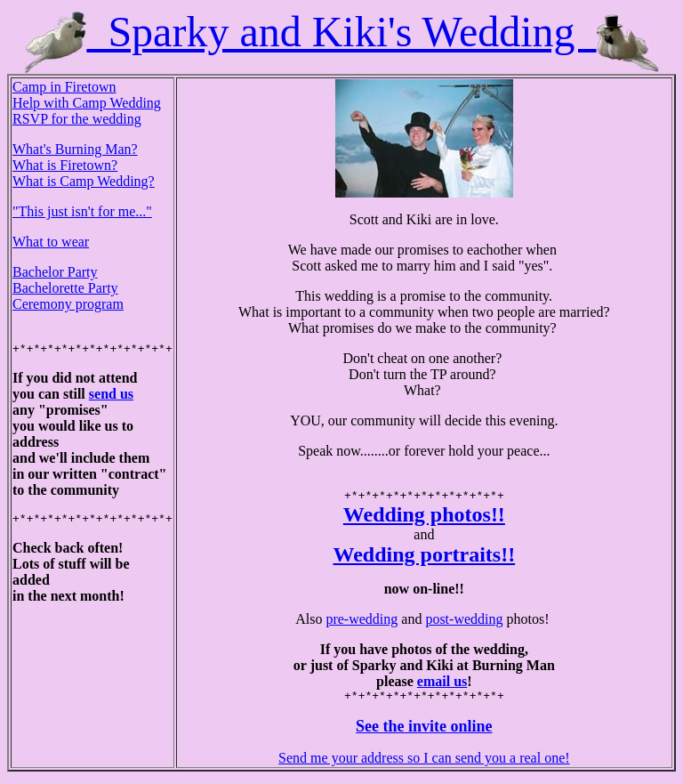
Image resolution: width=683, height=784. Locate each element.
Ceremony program (68, 304)
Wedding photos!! (424, 517)
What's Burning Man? (75, 149)
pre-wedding (362, 622)
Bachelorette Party (65, 288)
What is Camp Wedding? (84, 181)
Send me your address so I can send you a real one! (424, 763)
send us (111, 396)
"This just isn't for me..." (82, 211)
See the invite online (424, 731)
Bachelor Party (55, 272)
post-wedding (464, 622)
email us (442, 684)
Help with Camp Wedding (87, 103)
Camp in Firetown (64, 87)
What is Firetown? (65, 165)
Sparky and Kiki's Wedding (341, 32)
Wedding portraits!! (425, 557)
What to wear (51, 242)
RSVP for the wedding (77, 119)
